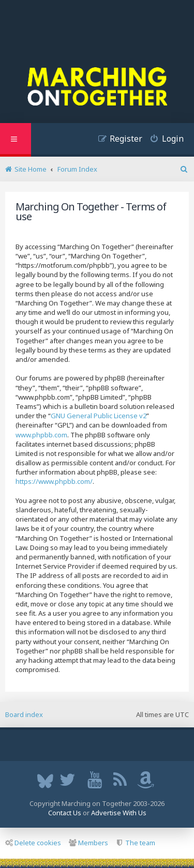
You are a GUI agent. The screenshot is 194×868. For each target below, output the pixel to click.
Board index (24, 714)
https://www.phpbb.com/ (54, 481)
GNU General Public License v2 (99, 416)
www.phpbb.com (41, 435)
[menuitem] (163, 140)
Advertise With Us (119, 813)
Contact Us (65, 813)
